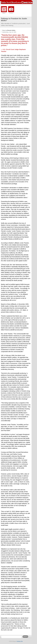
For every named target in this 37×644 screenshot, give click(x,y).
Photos (11, 13)
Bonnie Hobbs (11, 30)
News (4, 13)
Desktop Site (20, 641)
